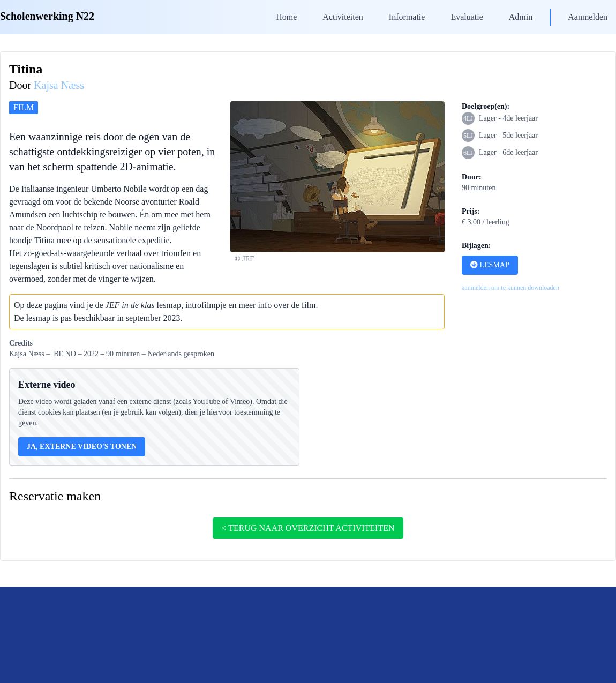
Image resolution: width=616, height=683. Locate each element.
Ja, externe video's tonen (82, 446)
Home (286, 17)
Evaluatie (467, 17)
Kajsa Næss (59, 85)
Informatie (407, 17)
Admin (521, 17)
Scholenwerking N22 (47, 16)
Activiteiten (343, 17)
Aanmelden (588, 17)
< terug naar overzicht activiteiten (308, 528)
